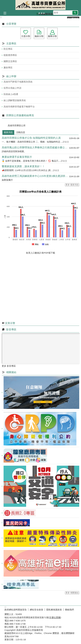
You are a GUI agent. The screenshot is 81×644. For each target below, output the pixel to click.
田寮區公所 (40, 5)
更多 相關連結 (72, 593)
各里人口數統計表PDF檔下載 (40, 253)
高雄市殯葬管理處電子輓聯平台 (19, 107)
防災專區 (8, 49)
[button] (75, 13)
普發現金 (37, 13)
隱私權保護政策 (54, 610)
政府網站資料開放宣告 (16, 610)
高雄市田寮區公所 (17, 125)
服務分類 (52, 36)
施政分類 (39, 36)
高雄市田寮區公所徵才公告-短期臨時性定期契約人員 (31, 138)
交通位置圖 (55, 617)
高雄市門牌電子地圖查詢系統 (18, 82)
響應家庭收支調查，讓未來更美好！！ (23, 166)
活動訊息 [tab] (21, 132)
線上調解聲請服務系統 (15, 100)
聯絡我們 (69, 610)
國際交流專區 (10, 61)
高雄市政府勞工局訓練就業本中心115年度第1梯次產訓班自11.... (35, 176)
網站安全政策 (36, 610)
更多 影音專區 (9, 366)
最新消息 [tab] (8, 132)
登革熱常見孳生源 (42, 13)
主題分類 (26, 36)
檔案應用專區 (10, 55)
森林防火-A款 (39, 13)
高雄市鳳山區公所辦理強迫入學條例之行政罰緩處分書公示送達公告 (35, 148)
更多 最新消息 (72, 185)
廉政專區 (8, 68)
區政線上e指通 (11, 94)
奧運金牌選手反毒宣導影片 (17, 157)
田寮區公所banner (44, 13)
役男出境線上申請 (12, 88)
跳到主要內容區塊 (2, 2)
